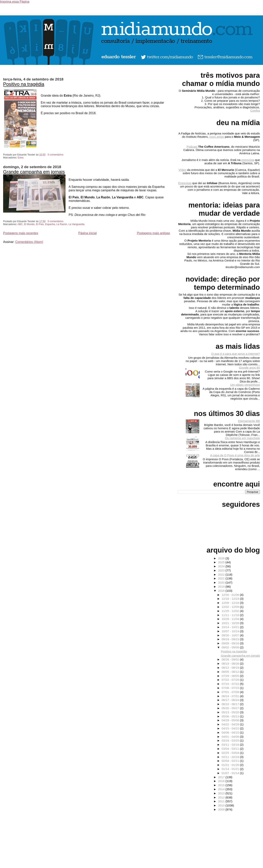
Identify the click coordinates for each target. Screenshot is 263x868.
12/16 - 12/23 (231, 599)
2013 (222, 793)
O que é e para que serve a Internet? (236, 354)
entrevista (248, 160)
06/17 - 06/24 (231, 700)
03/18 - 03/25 (231, 740)
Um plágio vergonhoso (245, 385)
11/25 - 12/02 (231, 611)
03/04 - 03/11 (231, 749)
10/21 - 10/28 (231, 623)
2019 (222, 587)
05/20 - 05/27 (231, 708)
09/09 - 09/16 (231, 643)
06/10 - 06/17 (231, 704)
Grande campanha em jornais (34, 172)
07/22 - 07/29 (231, 680)
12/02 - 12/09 (231, 607)
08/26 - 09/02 (231, 659)
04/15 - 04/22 (231, 728)
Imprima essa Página (15, 2)
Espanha (50, 224)
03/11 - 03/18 (231, 745)
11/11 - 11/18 (231, 615)
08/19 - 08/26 (231, 664)
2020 (222, 582)
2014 (222, 789)
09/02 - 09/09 (231, 647)
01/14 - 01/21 (231, 769)
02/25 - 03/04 (231, 753)
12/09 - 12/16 (231, 603)
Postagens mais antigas (153, 233)
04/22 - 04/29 (231, 724)
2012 (222, 797)
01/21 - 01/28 (231, 765)
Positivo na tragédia (24, 84)
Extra (21, 158)
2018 (222, 591)
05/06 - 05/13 (231, 716)
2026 (222, 558)
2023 (222, 570)
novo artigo (217, 137)
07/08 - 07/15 (231, 688)
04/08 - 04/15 (231, 732)
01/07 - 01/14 (231, 773)
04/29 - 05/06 (231, 720)
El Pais (40, 224)
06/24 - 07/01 (231, 696)
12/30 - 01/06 (231, 595)
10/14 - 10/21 (231, 627)
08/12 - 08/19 (231, 668)
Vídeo (182, 170)
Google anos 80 (249, 368)
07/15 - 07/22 (231, 684)
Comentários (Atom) (29, 242)
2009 (222, 809)
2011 (222, 801)
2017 (222, 777)
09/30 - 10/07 (231, 635)
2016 (222, 781)
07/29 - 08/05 (231, 676)
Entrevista (185, 183)
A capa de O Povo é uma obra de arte (235, 455)
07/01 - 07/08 (231, 692)
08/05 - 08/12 (231, 672)
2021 (222, 578)
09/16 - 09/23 (231, 639)
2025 (222, 562)
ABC (20, 224)
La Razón (62, 224)
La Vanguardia (76, 224)
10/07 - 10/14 (231, 631)
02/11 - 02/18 (231, 757)
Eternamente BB (249, 421)
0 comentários (56, 155)
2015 (222, 785)
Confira (255, 111)
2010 (222, 805)
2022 (222, 574)
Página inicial (88, 233)
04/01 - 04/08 (231, 737)
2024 (222, 566)
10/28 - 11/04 (231, 619)
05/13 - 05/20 (231, 712)
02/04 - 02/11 (231, 761)
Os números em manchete (242, 438)
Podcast (192, 147)
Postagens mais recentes (21, 233)
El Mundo (29, 224)
